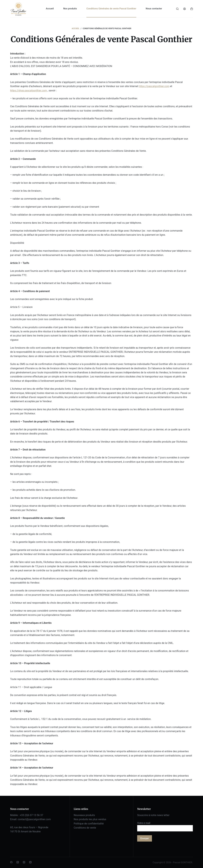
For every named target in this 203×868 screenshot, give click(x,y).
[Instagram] (24, 862)
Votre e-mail (165, 826)
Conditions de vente (85, 828)
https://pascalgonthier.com (154, 86)
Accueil (50, 9)
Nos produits (70, 9)
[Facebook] (11, 862)
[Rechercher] (177, 9)
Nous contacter (154, 9)
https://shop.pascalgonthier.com (29, 91)
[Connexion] (185, 9)
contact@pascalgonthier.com (34, 819)
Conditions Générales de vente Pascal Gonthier (111, 9)
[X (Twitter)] (18, 862)
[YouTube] (30, 862)
